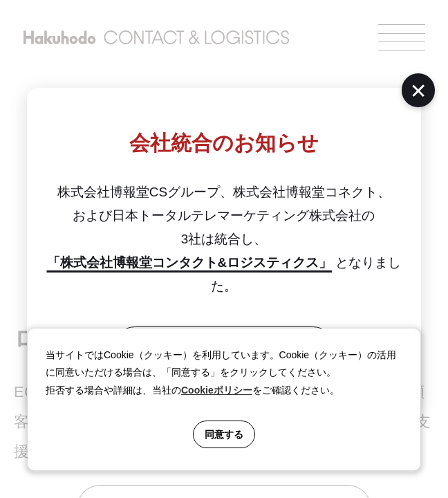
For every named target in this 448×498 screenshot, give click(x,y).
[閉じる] (419, 90)
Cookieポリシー (217, 390)
